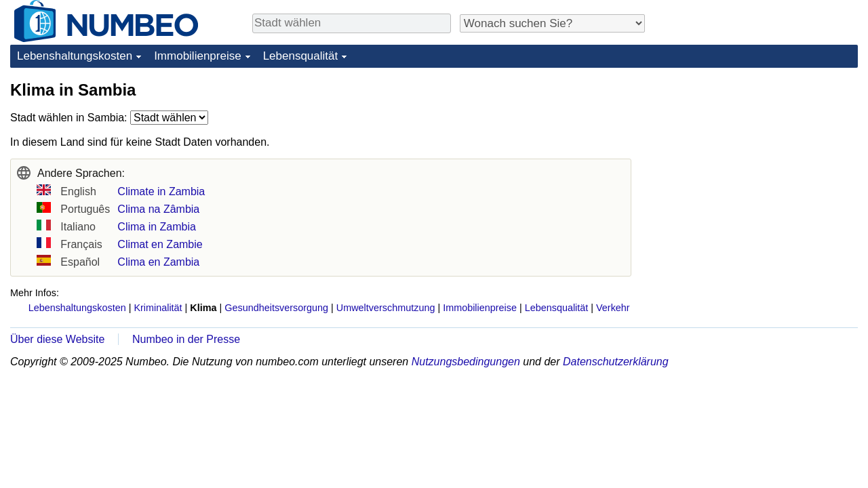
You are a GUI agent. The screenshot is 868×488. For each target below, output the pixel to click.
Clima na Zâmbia (158, 209)
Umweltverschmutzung (386, 308)
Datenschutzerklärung (616, 362)
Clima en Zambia (158, 262)
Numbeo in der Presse (186, 339)
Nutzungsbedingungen (466, 362)
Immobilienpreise (198, 56)
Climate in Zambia (161, 191)
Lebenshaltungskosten (75, 56)
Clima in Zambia (157, 227)
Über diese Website (57, 339)
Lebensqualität (301, 56)
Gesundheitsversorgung (276, 308)
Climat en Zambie (160, 244)
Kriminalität (158, 308)
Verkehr (613, 308)
